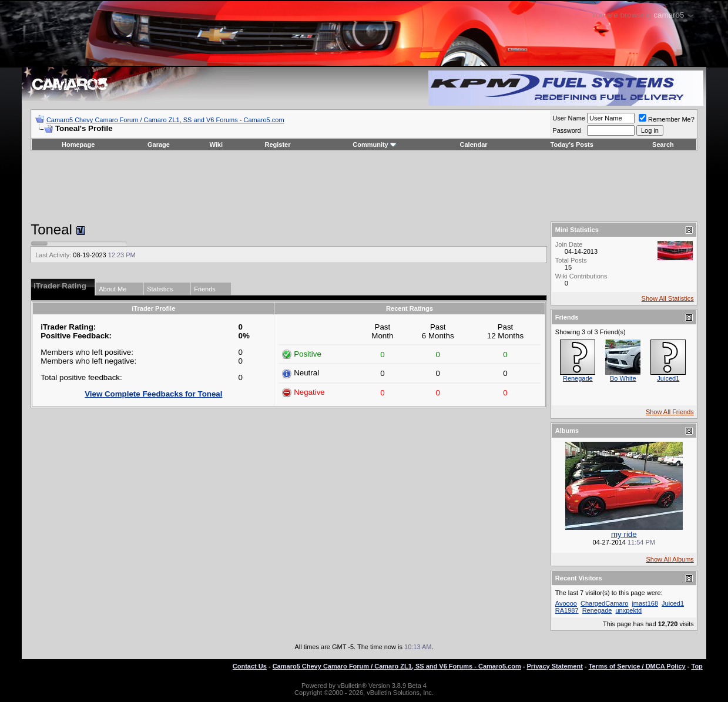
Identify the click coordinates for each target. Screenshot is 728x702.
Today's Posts (572, 145)
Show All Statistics (668, 298)
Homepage (78, 145)
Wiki (216, 145)
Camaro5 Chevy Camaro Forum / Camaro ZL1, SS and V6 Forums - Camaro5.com (165, 120)
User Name (569, 118)
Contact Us (250, 666)
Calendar (474, 145)
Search (663, 145)
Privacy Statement (554, 666)
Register (277, 145)
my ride (624, 534)
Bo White (623, 378)
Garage (159, 145)
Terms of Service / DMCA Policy (637, 666)
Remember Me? (667, 119)
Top (697, 666)
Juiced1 (668, 378)
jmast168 (645, 603)
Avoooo (566, 603)
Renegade (578, 378)
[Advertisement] (364, 186)
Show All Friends (670, 412)
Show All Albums (670, 559)
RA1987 (567, 610)
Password (566, 130)
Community (375, 145)
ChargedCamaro (604, 603)
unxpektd (629, 610)
